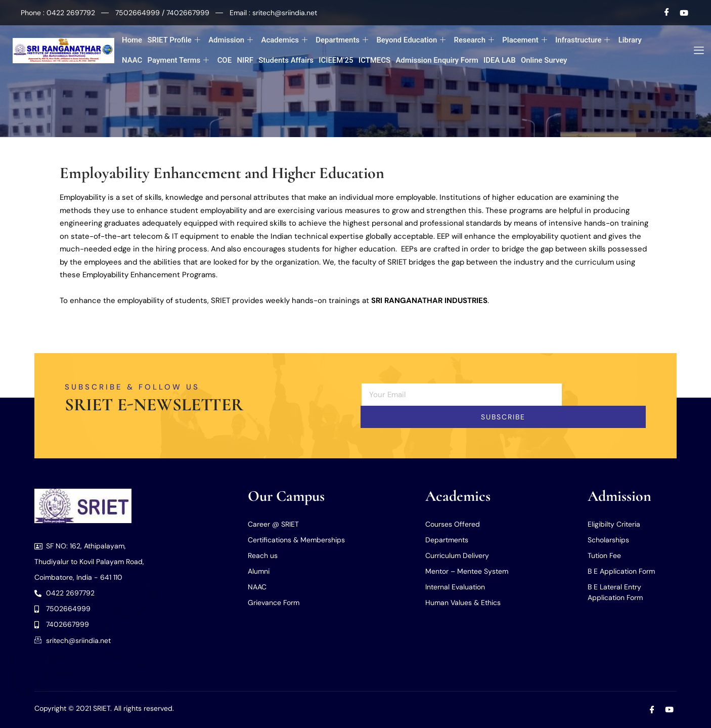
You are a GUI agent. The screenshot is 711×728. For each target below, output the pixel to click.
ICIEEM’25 (336, 60)
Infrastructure (583, 40)
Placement (525, 40)
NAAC (132, 60)
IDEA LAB (500, 60)
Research (474, 40)
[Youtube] (684, 13)
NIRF (245, 60)
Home (132, 40)
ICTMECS (374, 60)
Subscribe (503, 417)
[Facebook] (667, 13)
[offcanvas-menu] (695, 51)
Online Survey (544, 60)
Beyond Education (411, 40)
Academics (284, 40)
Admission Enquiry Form (437, 60)
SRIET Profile (174, 40)
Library (630, 40)
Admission (231, 40)
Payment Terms (178, 60)
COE (224, 60)
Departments (342, 40)
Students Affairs (286, 60)
